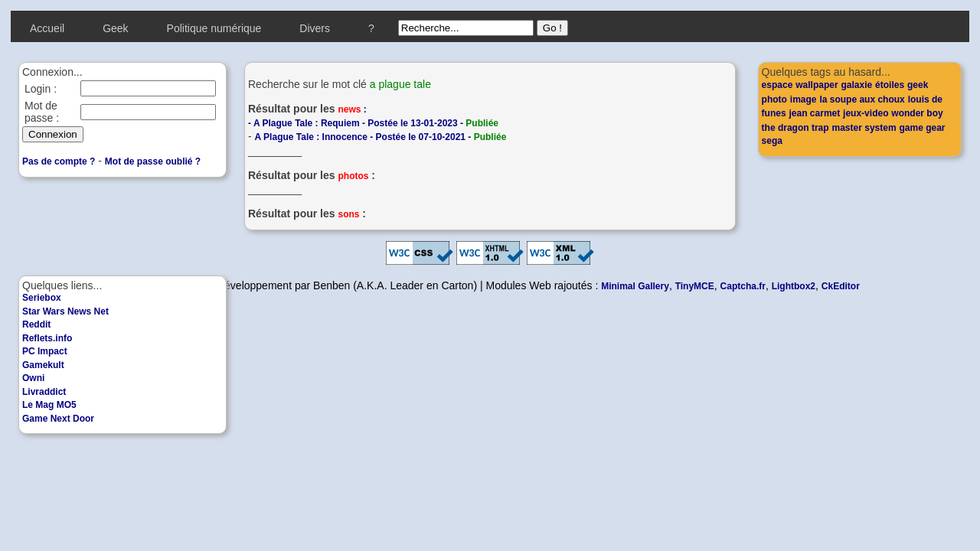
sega (772, 141)
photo (774, 99)
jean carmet (815, 113)
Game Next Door (58, 419)
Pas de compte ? (59, 161)
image (804, 99)
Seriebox (42, 298)
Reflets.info (47, 338)
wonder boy (917, 113)
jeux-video (866, 113)
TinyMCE (695, 286)
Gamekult (43, 365)
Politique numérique (214, 28)
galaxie (856, 85)
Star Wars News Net (65, 311)
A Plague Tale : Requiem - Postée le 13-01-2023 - (376, 123)
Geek (115, 28)
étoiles (890, 85)
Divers (315, 28)
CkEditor (841, 286)
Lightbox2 (794, 286)
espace (777, 85)
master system (864, 128)
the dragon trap (795, 128)
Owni (33, 378)
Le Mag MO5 (49, 405)
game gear (922, 128)
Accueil (47, 28)
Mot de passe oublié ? (153, 161)
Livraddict (44, 392)
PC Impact (45, 351)
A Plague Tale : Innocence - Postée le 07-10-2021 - (381, 137)
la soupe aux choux (862, 99)
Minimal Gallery (635, 286)
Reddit (36, 324)
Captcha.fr (743, 286)
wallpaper (817, 85)
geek (918, 85)
